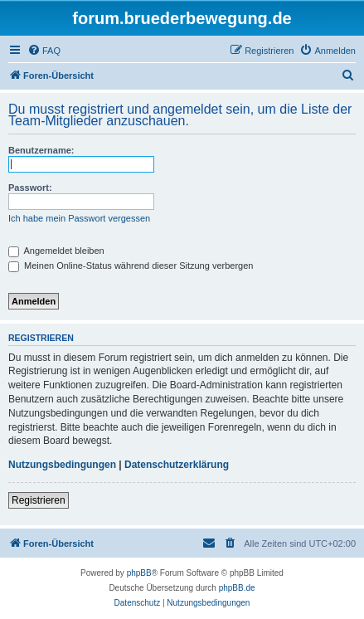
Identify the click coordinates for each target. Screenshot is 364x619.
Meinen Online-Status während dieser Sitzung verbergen (131, 266)
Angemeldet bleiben (56, 251)
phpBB (139, 573)
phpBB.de (237, 588)
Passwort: (30, 188)
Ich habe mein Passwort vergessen (79, 218)
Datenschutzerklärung (177, 465)
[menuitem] (44, 51)
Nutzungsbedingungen (62, 465)
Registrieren (39, 500)
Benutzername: (41, 150)
